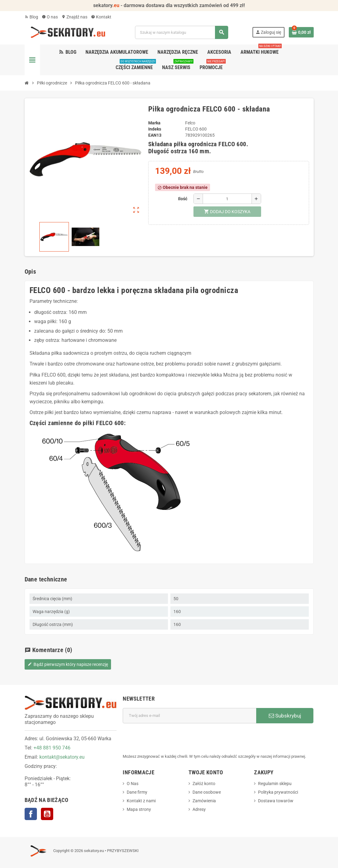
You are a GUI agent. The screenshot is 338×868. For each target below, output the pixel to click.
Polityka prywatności (278, 792)
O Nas (133, 784)
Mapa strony (139, 809)
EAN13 (155, 135)
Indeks (155, 129)
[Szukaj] (182, 32)
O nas (50, 17)
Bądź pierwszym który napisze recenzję (68, 664)
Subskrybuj (285, 716)
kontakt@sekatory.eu (62, 757)
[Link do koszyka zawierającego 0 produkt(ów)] (301, 32)
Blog (31, 17)
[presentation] (169, 738)
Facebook (31, 814)
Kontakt (101, 17)
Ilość (183, 199)
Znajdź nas (74, 17)
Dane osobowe (207, 792)
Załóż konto (204, 784)
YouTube (47, 814)
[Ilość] (227, 199)
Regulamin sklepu (275, 784)
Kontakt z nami (141, 801)
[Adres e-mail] (189, 716)
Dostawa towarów (276, 801)
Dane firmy (137, 792)
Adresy (199, 809)
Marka (154, 123)
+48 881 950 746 (52, 748)
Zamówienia (204, 801)
